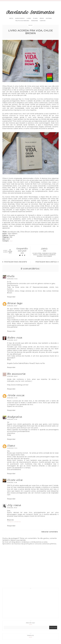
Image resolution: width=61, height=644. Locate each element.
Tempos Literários (14, 522)
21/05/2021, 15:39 (12, 420)
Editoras (50, 18)
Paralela (46, 255)
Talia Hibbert (48, 257)
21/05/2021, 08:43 (12, 377)
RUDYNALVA (15, 417)
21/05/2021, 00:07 (12, 306)
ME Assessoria (16, 374)
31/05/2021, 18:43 (12, 508)
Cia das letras (37, 254)
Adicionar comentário (50, 532)
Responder (11, 297)
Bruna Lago (15, 304)
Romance (40, 257)
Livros (29, 18)
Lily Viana (14, 506)
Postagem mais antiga (47, 262)
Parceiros (35, 21)
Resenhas (52, 255)
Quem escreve (20, 18)
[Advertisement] (30, 603)
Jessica (36, 255)
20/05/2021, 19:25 (12, 279)
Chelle (11, 277)
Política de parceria (22, 21)
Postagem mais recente (15, 262)
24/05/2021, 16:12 (12, 449)
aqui (11, 241)
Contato (43, 21)
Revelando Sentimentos (31, 12)
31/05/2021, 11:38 (12, 483)
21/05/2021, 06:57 (12, 340)
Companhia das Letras (49, 254)
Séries (42, 18)
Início (11, 18)
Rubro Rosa (15, 338)
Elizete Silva (15, 480)
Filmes (35, 18)
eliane (11, 446)
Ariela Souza (16, 396)
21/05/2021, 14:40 (12, 398)
